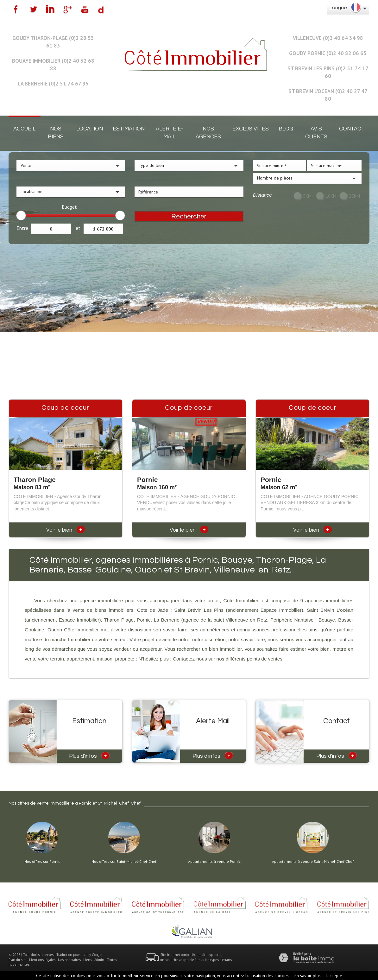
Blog (286, 129)
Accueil (24, 129)
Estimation (129, 129)
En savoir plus (308, 976)
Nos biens (56, 133)
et (78, 228)
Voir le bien (66, 530)
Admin (99, 960)
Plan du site (18, 960)
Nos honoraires (69, 960)
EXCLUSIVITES (251, 129)
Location (90, 129)
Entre (22, 228)
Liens (88, 960)
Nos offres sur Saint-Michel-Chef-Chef (124, 862)
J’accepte (334, 976)
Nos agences (208, 133)
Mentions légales (42, 960)
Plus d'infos (89, 756)
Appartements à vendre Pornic (214, 862)
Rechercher (189, 216)
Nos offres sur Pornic (42, 862)
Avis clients (316, 133)
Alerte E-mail (169, 133)
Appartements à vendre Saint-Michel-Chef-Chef (313, 862)
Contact (352, 129)
